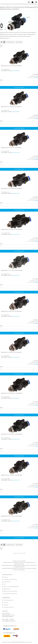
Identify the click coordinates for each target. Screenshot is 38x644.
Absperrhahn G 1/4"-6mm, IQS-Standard (11, 148)
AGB (4, 584)
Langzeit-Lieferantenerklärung (10, 594)
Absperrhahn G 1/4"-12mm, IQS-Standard (12, 270)
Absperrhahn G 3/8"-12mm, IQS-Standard (12, 434)
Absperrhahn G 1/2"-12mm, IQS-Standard (12, 516)
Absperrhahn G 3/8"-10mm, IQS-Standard (12, 393)
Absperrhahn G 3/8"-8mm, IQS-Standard (11, 352)
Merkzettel (6, 605)
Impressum (6, 577)
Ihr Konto (6, 602)
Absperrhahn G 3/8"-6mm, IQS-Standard (11, 311)
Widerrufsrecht (7, 582)
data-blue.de (29, 642)
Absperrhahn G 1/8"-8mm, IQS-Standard (11, 107)
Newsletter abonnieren (9, 607)
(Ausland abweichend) (15, 71)
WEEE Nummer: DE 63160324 (10, 591)
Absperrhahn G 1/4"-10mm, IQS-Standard (12, 229)
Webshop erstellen (6, 642)
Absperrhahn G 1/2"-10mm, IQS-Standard (12, 475)
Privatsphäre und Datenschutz (10, 579)
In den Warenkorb (19, 87)
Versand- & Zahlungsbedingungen (11, 586)
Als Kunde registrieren (8, 600)
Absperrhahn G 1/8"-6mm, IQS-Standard (11, 66)
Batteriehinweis (7, 589)
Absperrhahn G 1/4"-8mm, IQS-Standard (11, 188)
